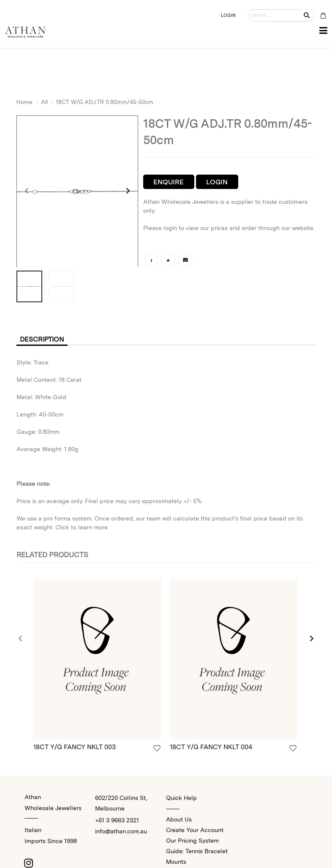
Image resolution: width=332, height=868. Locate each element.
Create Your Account (195, 830)
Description (43, 339)
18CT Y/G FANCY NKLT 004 (211, 747)
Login (217, 182)
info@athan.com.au (121, 832)
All (44, 102)
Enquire (169, 182)
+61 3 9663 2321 (117, 821)
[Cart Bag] (323, 15)
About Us (179, 820)
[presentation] (27, 192)
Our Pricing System (192, 841)
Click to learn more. (82, 527)
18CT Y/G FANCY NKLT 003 (75, 747)
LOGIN (229, 15)
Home (24, 102)
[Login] (157, 749)
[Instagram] (29, 863)
